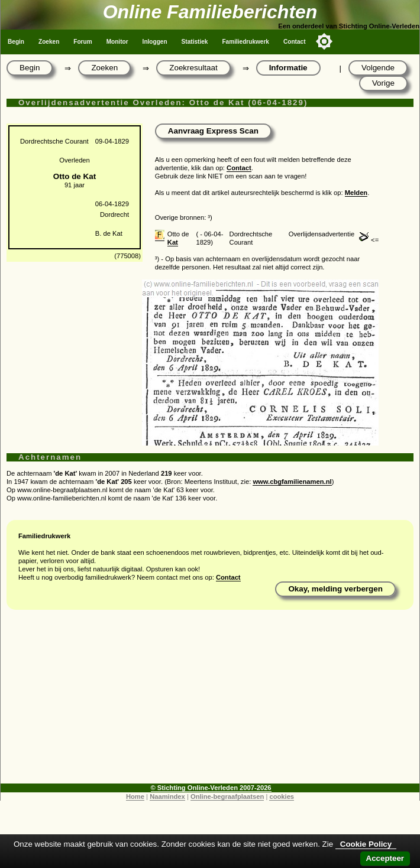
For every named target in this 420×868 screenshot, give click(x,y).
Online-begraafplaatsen (227, 797)
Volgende (378, 68)
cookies (282, 797)
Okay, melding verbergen (335, 589)
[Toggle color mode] (324, 41)
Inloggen (155, 42)
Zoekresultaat (193, 68)
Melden (356, 193)
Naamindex (167, 797)
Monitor (117, 42)
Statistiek (195, 42)
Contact (295, 42)
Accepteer (385, 858)
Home (135, 797)
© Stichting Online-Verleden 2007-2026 (211, 788)
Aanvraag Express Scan (213, 131)
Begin (16, 42)
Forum (83, 42)
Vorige (383, 83)
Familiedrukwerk (245, 42)
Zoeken (49, 42)
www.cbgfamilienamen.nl (292, 482)
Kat (173, 242)
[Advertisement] (210, 701)
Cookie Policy (366, 844)
